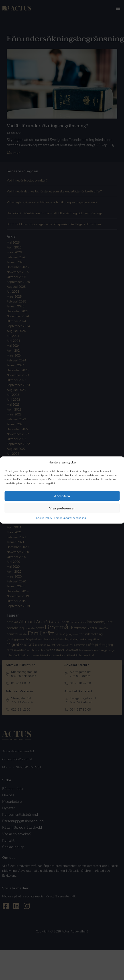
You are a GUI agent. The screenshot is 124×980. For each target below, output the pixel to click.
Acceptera (62, 496)
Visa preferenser (62, 508)
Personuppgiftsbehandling (70, 518)
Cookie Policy (44, 518)
